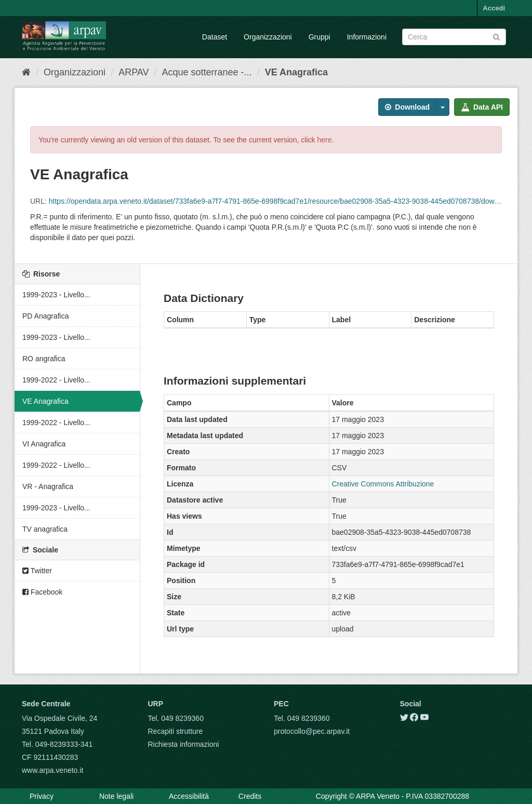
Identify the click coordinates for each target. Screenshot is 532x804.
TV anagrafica (45, 529)
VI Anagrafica (44, 444)
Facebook (42, 592)
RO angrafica (44, 359)
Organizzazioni (268, 37)
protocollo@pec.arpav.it (312, 731)
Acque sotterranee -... (207, 72)
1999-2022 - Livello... (56, 380)
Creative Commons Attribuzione (383, 484)
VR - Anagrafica (48, 486)
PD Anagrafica (46, 316)
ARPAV (134, 72)
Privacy (42, 796)
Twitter (37, 571)
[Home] (26, 72)
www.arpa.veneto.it (52, 770)
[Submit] (496, 36)
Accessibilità (189, 796)
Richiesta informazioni (184, 744)
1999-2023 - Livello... (56, 295)
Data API (482, 107)
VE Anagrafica (296, 72)
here (325, 140)
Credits (250, 796)
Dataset (215, 37)
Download (407, 107)
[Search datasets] (454, 37)
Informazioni (367, 37)
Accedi (494, 8)
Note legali (116, 796)
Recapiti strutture (176, 731)
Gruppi (320, 37)
